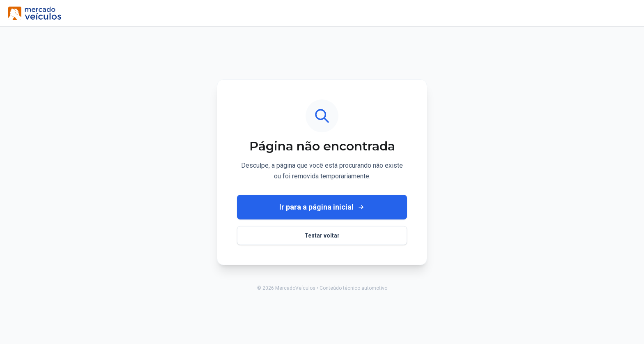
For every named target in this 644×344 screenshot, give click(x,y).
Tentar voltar (322, 235)
